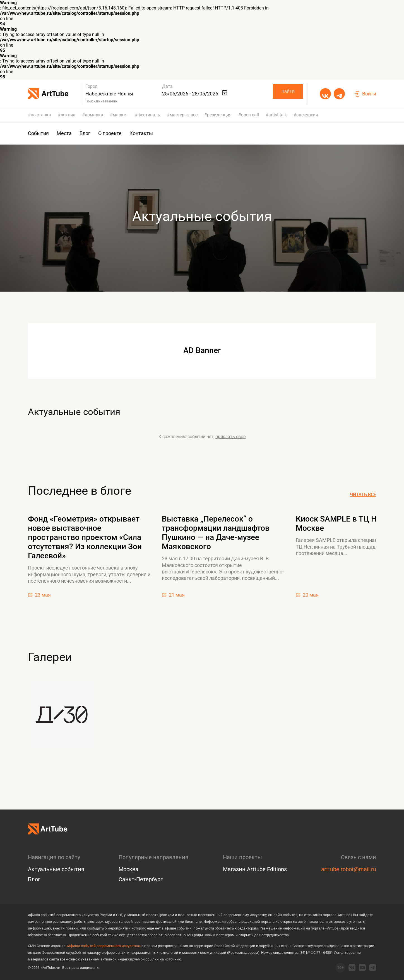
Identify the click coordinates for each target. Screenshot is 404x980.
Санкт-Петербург (141, 879)
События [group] (38, 134)
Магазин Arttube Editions (255, 869)
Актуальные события (86, 413)
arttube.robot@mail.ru (349, 869)
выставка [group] (41, 115)
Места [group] (64, 134)
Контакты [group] (141, 134)
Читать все (363, 498)
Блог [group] (85, 134)
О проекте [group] (110, 134)
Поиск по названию (101, 101)
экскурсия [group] (307, 115)
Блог (34, 879)
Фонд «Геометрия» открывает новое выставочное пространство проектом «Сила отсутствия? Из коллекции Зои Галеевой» (85, 540)
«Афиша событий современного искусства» (104, 946)
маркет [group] (120, 115)
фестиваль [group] (149, 115)
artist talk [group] (278, 115)
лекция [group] (68, 115)
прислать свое (230, 440)
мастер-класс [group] (184, 115)
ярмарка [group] (94, 115)
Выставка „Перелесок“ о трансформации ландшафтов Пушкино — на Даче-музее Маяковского (216, 536)
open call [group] (250, 115)
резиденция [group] (219, 115)
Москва (128, 869)
